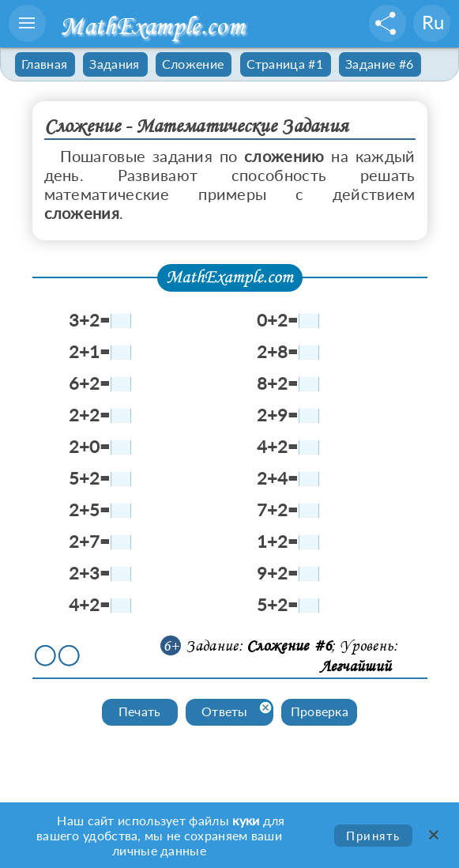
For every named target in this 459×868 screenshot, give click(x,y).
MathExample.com (152, 26)
